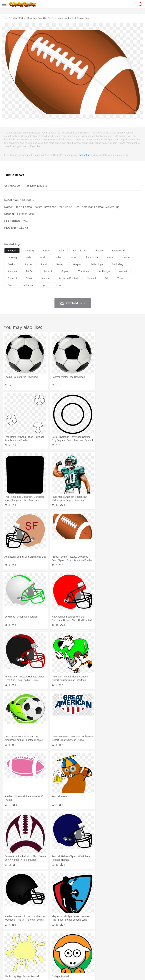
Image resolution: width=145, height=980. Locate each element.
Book (36, 953)
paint (61, 251)
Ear (79, 948)
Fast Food (52, 958)
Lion (132, 942)
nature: (8, 937)
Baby (24, 948)
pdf (106, 278)
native (46, 251)
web (28, 257)
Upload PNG (64, 973)
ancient (45, 278)
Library (118, 953)
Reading (57, 953)
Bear (22, 942)
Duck (74, 942)
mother (48, 948)
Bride (31, 948)
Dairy (26, 958)
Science (128, 953)
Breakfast (17, 958)
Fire (67, 937)
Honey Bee (115, 942)
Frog (105, 942)
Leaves (35, 937)
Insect (125, 942)
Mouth (136, 948)
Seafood (88, 958)
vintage (99, 251)
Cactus (44, 937)
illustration (27, 285)
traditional (84, 271)
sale (10, 285)
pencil (44, 264)
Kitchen (109, 958)
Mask (17, 948)
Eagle (81, 942)
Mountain (129, 937)
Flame (74, 937)
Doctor (71, 948)
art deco (30, 271)
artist (73, 257)
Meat (68, 958)
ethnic (29, 278)
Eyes (85, 948)
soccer (28, 264)
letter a (48, 271)
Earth (60, 937)
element (12, 278)
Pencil (66, 953)
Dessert (34, 958)
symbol (12, 251)
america (12, 271)
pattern (60, 264)
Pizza (126, 958)
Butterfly (37, 942)
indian (58, 257)
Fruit (61, 958)
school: (8, 953)
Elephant (90, 942)
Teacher (28, 953)
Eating (134, 958)
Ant (16, 942)
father (128, 948)
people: (8, 947)
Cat (45, 942)
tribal (120, 278)
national (91, 278)
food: (7, 958)
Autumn (26, 937)
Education (76, 953)
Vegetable (99, 958)
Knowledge (108, 953)
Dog (67, 942)
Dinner (118, 958)
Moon (111, 937)
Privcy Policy (28, 973)
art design (104, 271)
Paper (136, 953)
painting (29, 251)
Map (98, 953)
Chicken (52, 942)
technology (97, 264)
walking (93, 948)
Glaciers (83, 937)
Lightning (101, 937)
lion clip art (91, 257)
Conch (52, 937)
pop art (65, 271)
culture (126, 257)
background (118, 251)
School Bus (88, 953)
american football (68, 278)
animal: (8, 942)
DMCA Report (15, 175)
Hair (109, 948)
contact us (84, 155)
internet (123, 271)
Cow (61, 942)
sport (45, 285)
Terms (16, 973)
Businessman (60, 948)
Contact (41, 973)
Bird (29, 942)
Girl (115, 948)
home (102, 948)
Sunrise (119, 937)
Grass (92, 937)
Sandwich (77, 958)
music (43, 257)
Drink (43, 958)
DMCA (51, 973)
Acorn (17, 937)
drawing (12, 257)
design (12, 264)
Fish (99, 942)
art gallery (117, 264)
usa (59, 285)
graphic (77, 264)
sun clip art (79, 251)
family (39, 948)
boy (121, 948)
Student (18, 953)
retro (110, 257)
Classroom (46, 953)
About (7, 973)
